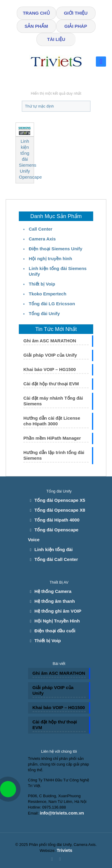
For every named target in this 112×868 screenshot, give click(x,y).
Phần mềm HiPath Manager (52, 438)
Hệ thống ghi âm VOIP (58, 611)
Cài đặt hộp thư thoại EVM (51, 384)
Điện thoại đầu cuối (55, 631)
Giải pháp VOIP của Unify (50, 355)
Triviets (65, 850)
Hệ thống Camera (53, 591)
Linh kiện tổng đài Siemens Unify (58, 271)
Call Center (40, 229)
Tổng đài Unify (44, 313)
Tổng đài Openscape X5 (60, 500)
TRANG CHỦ (36, 13)
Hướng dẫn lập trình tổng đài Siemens (54, 455)
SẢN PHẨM (36, 26)
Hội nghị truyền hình (50, 259)
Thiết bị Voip (42, 284)
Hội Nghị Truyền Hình (57, 621)
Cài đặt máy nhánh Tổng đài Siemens (53, 401)
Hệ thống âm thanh (55, 601)
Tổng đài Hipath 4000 (57, 520)
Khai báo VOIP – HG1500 (50, 369)
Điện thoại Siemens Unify (55, 249)
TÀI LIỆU (56, 39)
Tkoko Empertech (47, 294)
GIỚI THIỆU (76, 13)
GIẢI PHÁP (76, 26)
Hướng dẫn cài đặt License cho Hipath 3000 (52, 421)
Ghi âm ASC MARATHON (50, 341)
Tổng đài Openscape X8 (60, 510)
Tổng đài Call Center (56, 559)
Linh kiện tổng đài (53, 549)
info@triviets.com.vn (62, 813)
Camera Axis (42, 239)
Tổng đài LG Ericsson (52, 304)
